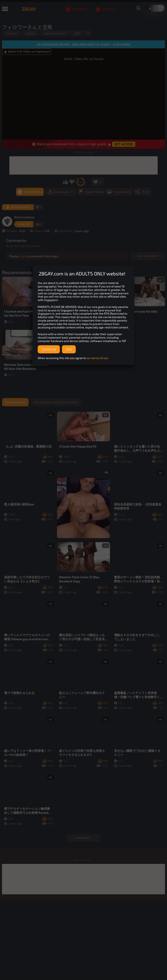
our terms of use (97, 358)
